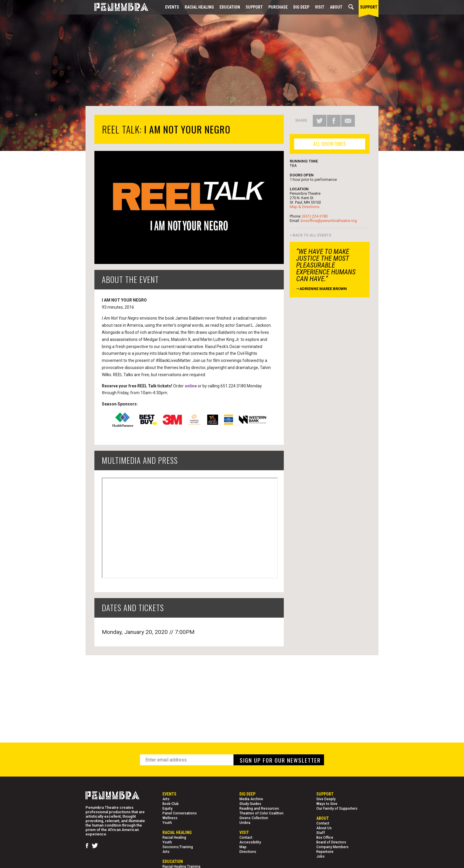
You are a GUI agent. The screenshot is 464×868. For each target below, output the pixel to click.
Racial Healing (199, 7)
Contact (246, 838)
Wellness (170, 818)
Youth (167, 823)
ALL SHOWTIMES (330, 144)
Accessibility (250, 842)
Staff (321, 833)
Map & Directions (304, 207)
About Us (324, 828)
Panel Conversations (180, 813)
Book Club (171, 804)
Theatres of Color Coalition (261, 813)
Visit (320, 7)
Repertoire (325, 852)
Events (172, 7)
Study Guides (250, 804)
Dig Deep (301, 7)
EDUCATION (230, 7)
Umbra (245, 823)
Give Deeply (326, 799)
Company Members (332, 847)
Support (254, 7)
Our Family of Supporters (337, 809)
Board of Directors (331, 842)
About (336, 7)
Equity (167, 809)
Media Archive (251, 799)
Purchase (278, 7)
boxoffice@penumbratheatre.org (329, 221)
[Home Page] (117, 7)
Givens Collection (254, 818)
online (191, 386)
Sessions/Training (178, 847)
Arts (166, 799)
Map (243, 847)
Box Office (325, 838)
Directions (248, 852)
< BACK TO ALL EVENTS (310, 235)
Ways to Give (327, 804)
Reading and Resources (259, 809)
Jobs (320, 856)
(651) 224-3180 (315, 216)
